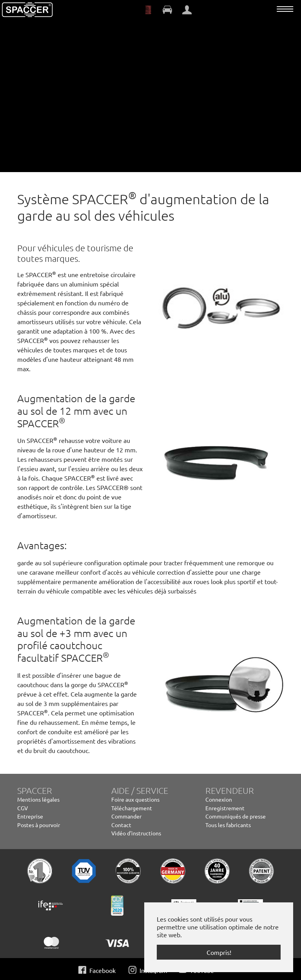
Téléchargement (132, 808)
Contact (121, 825)
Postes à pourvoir (39, 825)
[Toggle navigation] (285, 9)
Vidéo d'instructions (136, 833)
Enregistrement (225, 808)
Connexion (219, 799)
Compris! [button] (219, 952)
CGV (23, 808)
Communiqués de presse (236, 816)
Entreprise (30, 816)
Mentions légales (38, 799)
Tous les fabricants (228, 825)
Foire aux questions (135, 799)
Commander (126, 816)
